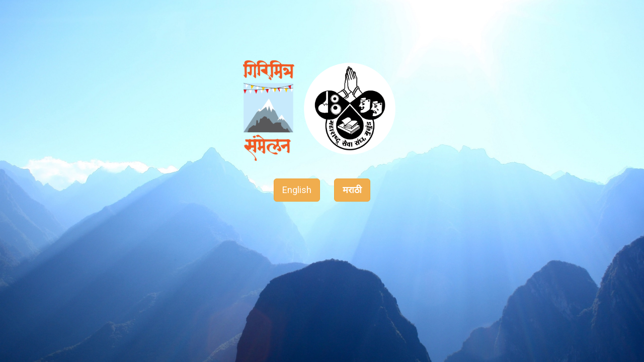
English (297, 190)
